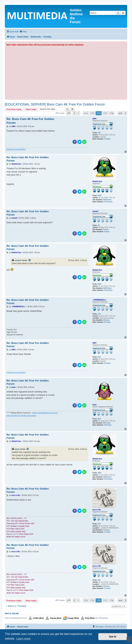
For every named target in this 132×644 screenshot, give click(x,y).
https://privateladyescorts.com (45, 413)
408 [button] (120, 113)
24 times (106, 530)
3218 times (108, 202)
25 (99, 225)
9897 (100, 196)
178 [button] (111, 113)
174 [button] (86, 113)
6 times (107, 232)
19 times (107, 139)
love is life (97, 510)
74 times (107, 532)
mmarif (95, 211)
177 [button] (105, 113)
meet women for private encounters (21, 415)
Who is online (12, 613)
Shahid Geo (97, 181)
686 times (107, 423)
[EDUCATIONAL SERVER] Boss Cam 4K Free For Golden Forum (55, 104)
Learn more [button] (23, 639)
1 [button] (78, 113)
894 (99, 419)
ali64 (94, 119)
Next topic (31, 109)
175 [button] (92, 113)
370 (99, 314)
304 (99, 524)
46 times (106, 320)
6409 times (107, 200)
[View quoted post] (30, 260)
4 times (106, 230)
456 (99, 133)
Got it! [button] (113, 637)
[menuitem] (23, 32)
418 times (108, 425)
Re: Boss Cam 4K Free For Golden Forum (30, 121)
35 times (107, 322)
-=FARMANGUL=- (100, 300)
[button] (69, 113)
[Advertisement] (66, 72)
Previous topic (14, 109)
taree (95, 405)
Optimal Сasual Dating (16, 149)
